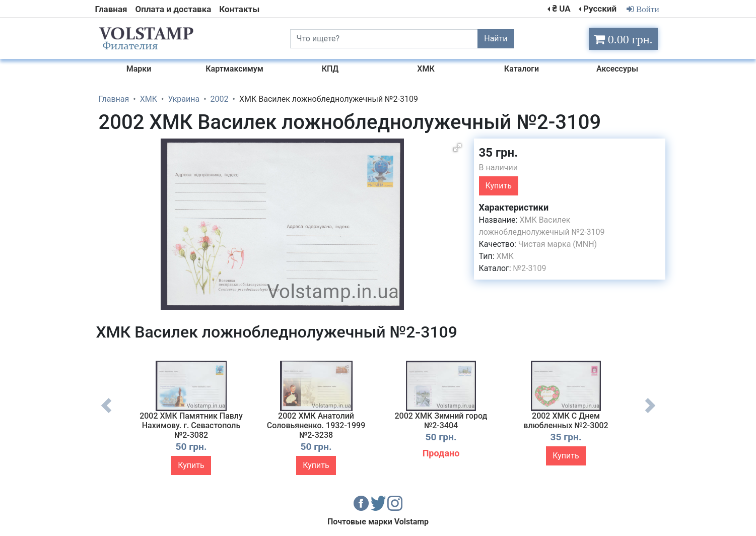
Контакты (239, 9)
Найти (496, 39)
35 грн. (499, 153)
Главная (111, 9)
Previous (106, 413)
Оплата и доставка (174, 9)
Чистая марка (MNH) (558, 244)
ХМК (505, 256)
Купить (499, 186)
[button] (457, 148)
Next (650, 413)
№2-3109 (530, 268)
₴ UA (561, 9)
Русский (600, 9)
